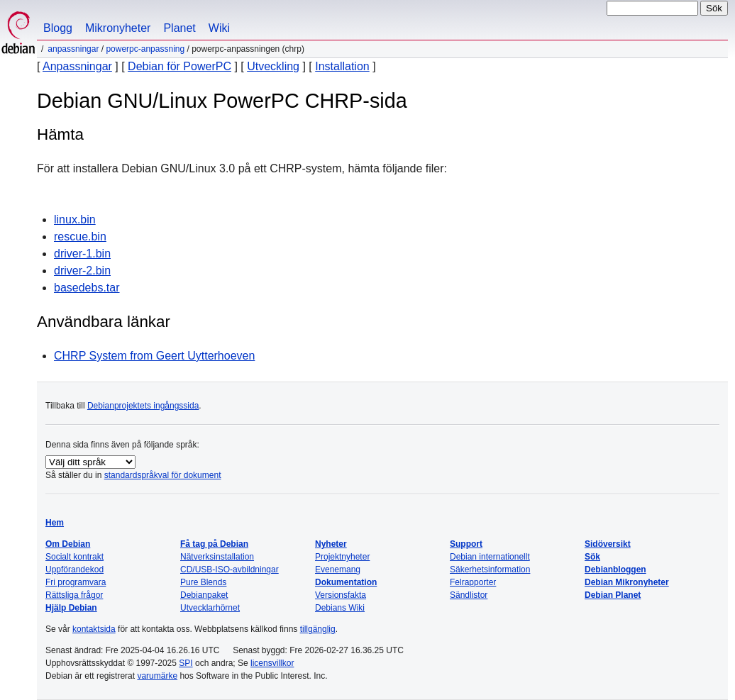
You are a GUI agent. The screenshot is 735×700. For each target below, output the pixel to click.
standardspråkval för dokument (163, 475)
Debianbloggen (615, 570)
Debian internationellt (490, 557)
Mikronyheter (118, 28)
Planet (179, 28)
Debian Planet (613, 595)
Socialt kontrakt (74, 557)
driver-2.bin (82, 271)
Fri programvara (76, 582)
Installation (342, 66)
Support (466, 544)
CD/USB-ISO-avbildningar (230, 570)
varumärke (157, 676)
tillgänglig (318, 629)
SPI (186, 663)
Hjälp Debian (71, 608)
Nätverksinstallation (217, 557)
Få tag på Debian (214, 544)
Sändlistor (469, 595)
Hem (55, 523)
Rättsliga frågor (74, 595)
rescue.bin (80, 237)
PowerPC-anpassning (145, 49)
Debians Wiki (340, 608)
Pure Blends (203, 582)
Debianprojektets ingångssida (143, 406)
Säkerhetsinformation (490, 570)
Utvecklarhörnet (210, 608)
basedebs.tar (87, 288)
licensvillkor (272, 663)
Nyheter (331, 544)
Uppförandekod (74, 570)
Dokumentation (346, 582)
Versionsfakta (341, 595)
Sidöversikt (608, 544)
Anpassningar (73, 49)
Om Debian (68, 544)
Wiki (219, 28)
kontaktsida (94, 629)
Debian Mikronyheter (627, 582)
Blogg (58, 28)
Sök (592, 557)
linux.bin (75, 220)
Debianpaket (204, 595)
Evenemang (338, 570)
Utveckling (273, 66)
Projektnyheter (342, 557)
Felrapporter (473, 582)
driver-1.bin (82, 254)
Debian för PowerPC (179, 66)
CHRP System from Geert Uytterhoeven (154, 356)
